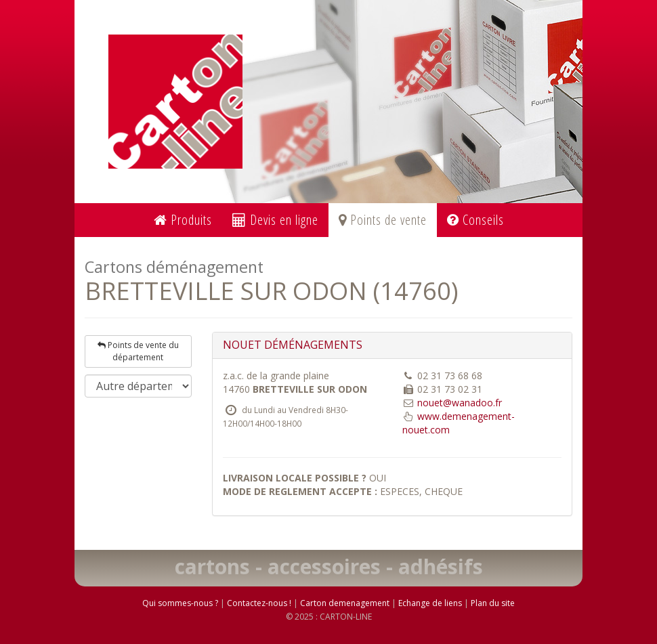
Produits (183, 220)
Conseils (475, 220)
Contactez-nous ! (259, 603)
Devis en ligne (275, 220)
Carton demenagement (345, 603)
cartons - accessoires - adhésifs (329, 566)
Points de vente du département (138, 351)
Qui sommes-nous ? (180, 603)
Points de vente (383, 220)
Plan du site (493, 603)
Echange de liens (430, 603)
